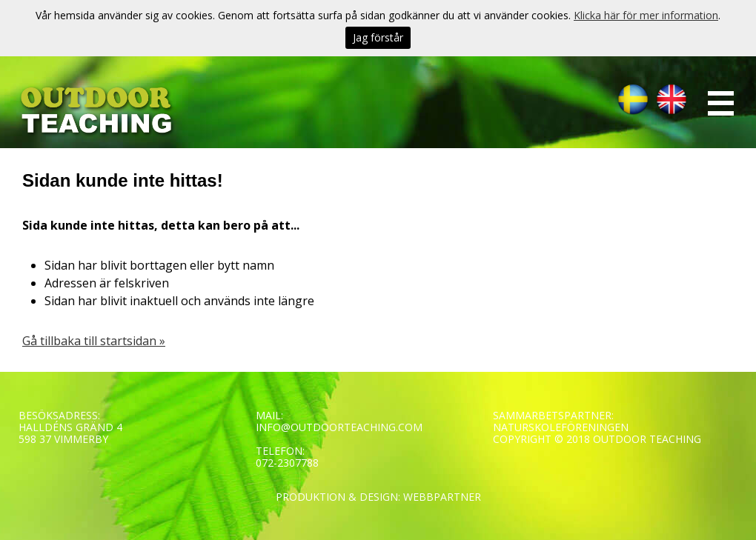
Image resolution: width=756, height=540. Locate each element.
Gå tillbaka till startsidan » (94, 341)
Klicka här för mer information (646, 15)
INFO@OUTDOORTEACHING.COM (339, 427)
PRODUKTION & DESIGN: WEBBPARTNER (378, 497)
